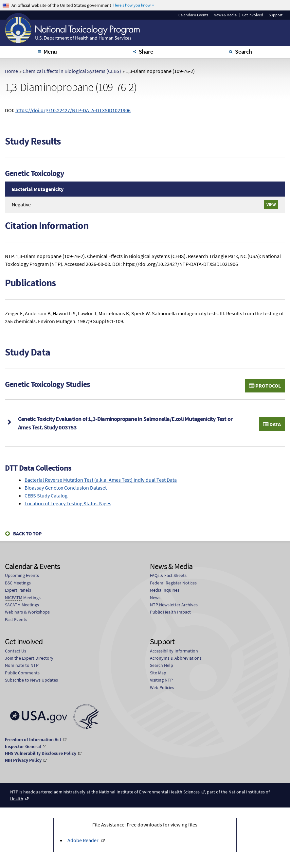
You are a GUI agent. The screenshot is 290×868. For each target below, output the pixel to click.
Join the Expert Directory (29, 658)
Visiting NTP (161, 680)
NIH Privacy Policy (23, 760)
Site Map (158, 673)
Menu (50, 52)
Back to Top (27, 534)
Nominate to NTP (22, 665)
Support (276, 15)
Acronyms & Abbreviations (176, 658)
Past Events (16, 619)
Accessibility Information (174, 651)
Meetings (18, 583)
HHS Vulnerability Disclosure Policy (41, 753)
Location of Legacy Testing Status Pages (68, 503)
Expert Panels (18, 590)
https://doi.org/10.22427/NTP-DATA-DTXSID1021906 (73, 110)
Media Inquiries (165, 590)
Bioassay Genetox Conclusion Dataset (66, 488)
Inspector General (23, 746)
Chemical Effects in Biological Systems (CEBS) (72, 71)
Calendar (193, 15)
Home (11, 71)
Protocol (265, 386)
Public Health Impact (170, 612)
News (155, 598)
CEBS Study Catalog (46, 495)
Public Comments (22, 673)
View (271, 204)
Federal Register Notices (173, 583)
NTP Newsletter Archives (174, 605)
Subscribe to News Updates (31, 680)
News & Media (225, 15)
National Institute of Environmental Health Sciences (149, 792)
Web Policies (162, 687)
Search (244, 52)
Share (146, 52)
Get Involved (253, 15)
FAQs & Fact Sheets (168, 575)
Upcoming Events (22, 575)
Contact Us (16, 651)
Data (272, 424)
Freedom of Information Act (33, 739)
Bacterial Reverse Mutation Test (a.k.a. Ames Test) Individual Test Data (101, 480)
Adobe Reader (83, 840)
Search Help (162, 665)
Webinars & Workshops (27, 612)
